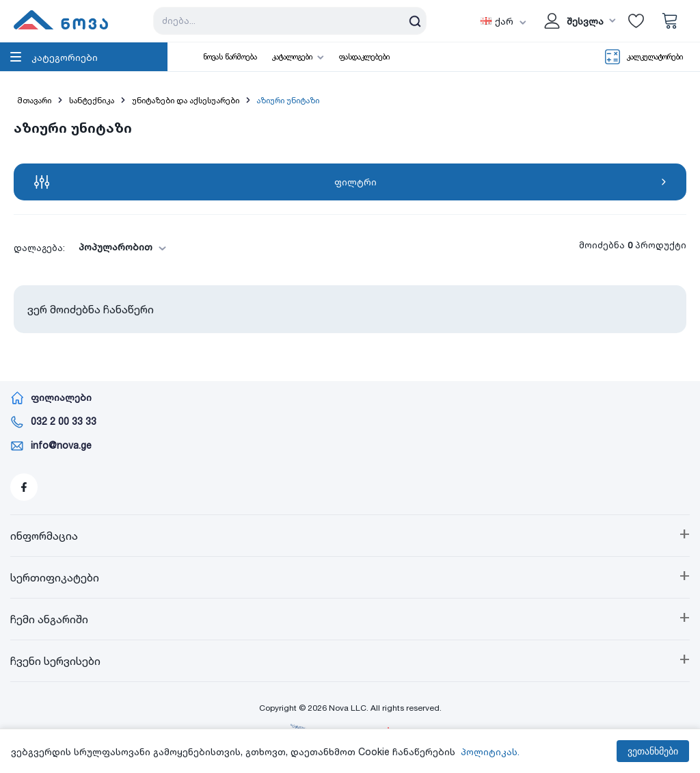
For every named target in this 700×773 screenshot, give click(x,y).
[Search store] (290, 21)
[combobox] (118, 247)
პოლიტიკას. (490, 751)
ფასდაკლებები (364, 57)
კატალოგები (292, 57)
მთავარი (34, 100)
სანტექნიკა (92, 100)
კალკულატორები (655, 57)
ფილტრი (350, 182)
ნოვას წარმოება (230, 57)
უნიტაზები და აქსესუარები (186, 100)
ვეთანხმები (653, 751)
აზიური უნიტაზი (288, 100)
